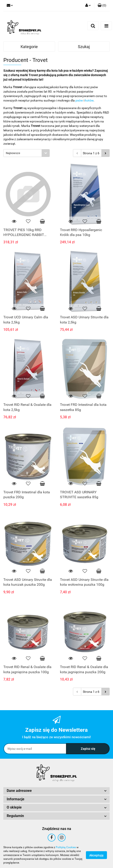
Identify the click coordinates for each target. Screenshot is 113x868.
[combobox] (27, 153)
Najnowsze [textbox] (13, 153)
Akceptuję (96, 855)
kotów (89, 100)
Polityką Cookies (66, 847)
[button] (102, 6)
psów (79, 100)
